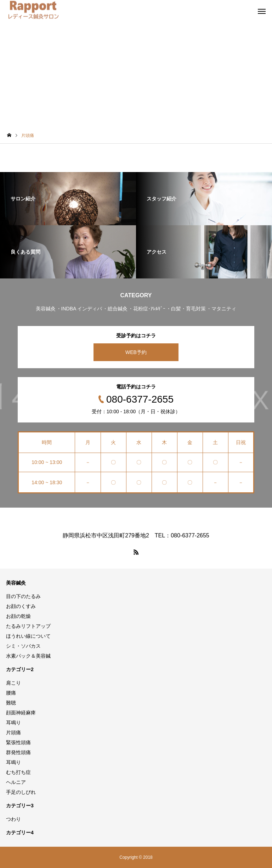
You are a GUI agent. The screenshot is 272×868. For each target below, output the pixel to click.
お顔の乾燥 (18, 616)
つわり (13, 819)
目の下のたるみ (23, 596)
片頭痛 (13, 732)
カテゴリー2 (20, 669)
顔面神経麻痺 (21, 713)
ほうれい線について (28, 636)
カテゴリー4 (20, 833)
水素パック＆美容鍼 (28, 656)
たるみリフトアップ (28, 626)
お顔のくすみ (21, 606)
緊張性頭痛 (18, 742)
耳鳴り (13, 723)
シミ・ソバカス (23, 646)
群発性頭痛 (18, 752)
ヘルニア (16, 782)
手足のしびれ (21, 792)
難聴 (11, 703)
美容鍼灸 (16, 583)
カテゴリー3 (20, 806)
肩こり (13, 683)
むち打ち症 (18, 772)
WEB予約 (136, 352)
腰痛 (11, 693)
